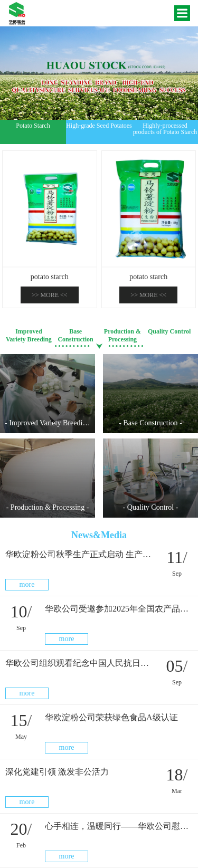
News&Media (99, 535)
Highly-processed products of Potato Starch (165, 129)
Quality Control (169, 331)
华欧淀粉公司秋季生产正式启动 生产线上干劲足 (79, 554)
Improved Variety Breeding (29, 335)
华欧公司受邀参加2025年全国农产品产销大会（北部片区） (119, 609)
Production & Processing (122, 335)
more (27, 584)
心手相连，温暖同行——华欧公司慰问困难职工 (119, 826)
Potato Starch (33, 126)
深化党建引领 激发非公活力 (57, 772)
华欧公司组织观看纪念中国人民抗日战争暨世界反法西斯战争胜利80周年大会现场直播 (79, 663)
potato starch (50, 277)
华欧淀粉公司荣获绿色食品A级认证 (111, 717)
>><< (50, 295)
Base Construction (75, 335)
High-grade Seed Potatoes (99, 126)
